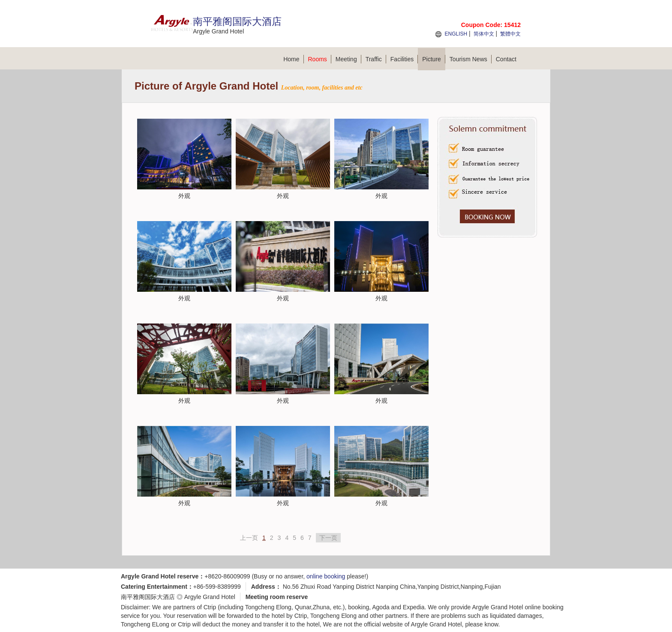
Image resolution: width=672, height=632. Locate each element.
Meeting (348, 59)
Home (293, 59)
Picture (434, 59)
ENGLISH (456, 34)
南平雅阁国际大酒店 (148, 597)
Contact (506, 59)
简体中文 (484, 34)
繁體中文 (510, 34)
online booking (326, 576)
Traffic (376, 59)
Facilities (404, 59)
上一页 (249, 538)
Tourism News (471, 59)
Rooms (320, 59)
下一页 (328, 538)
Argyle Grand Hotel (210, 597)
